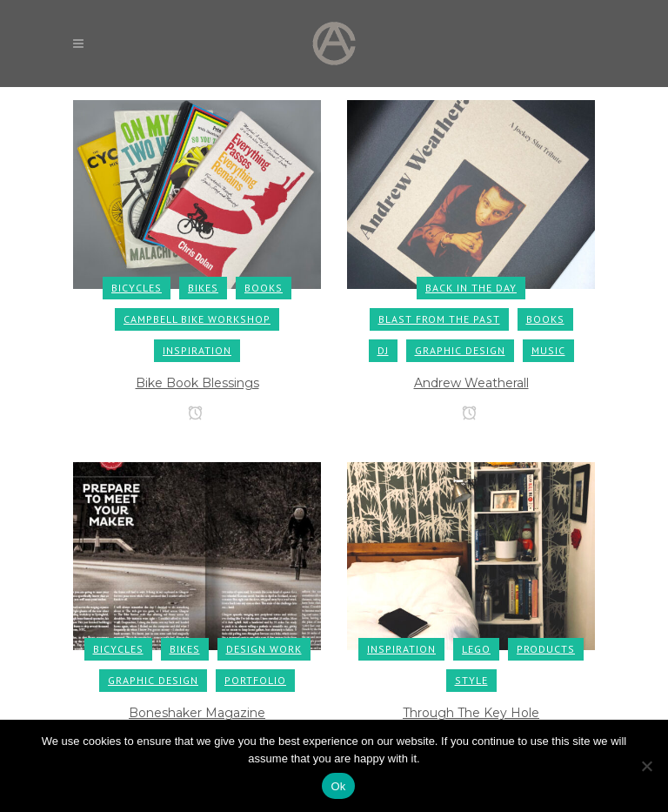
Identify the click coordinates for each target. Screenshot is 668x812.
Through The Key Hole (471, 713)
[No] (646, 766)
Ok (338, 786)
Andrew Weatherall (471, 383)
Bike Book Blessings (197, 383)
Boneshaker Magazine (197, 713)
